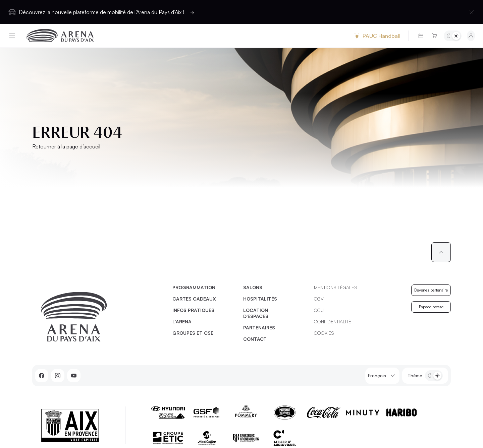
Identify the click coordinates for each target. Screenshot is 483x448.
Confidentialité (333, 322)
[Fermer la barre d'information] (472, 12)
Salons (253, 287)
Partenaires (259, 328)
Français (382, 376)
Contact (255, 339)
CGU (319, 310)
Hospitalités (260, 299)
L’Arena (182, 322)
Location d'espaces (256, 313)
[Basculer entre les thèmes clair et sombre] (453, 36)
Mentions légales (336, 287)
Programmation (194, 287)
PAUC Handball (377, 36)
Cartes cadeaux (194, 299)
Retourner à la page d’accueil (66, 146)
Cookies (324, 333)
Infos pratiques (193, 310)
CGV (319, 299)
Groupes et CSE (193, 333)
